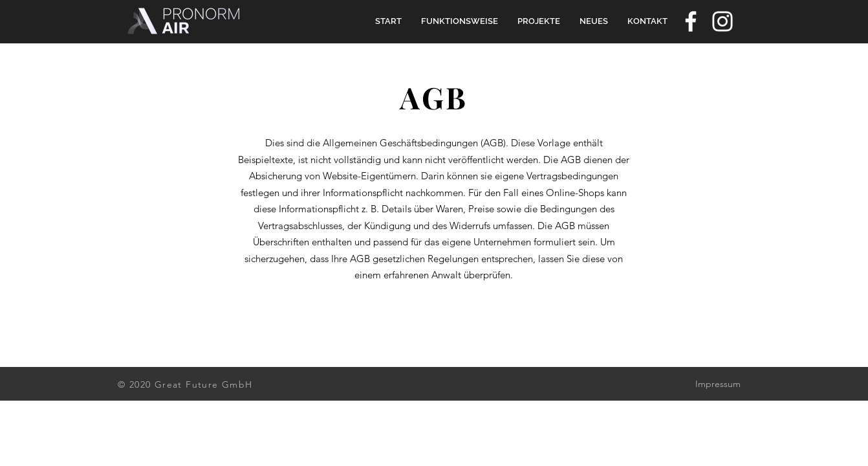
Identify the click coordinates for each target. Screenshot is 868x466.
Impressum (718, 384)
